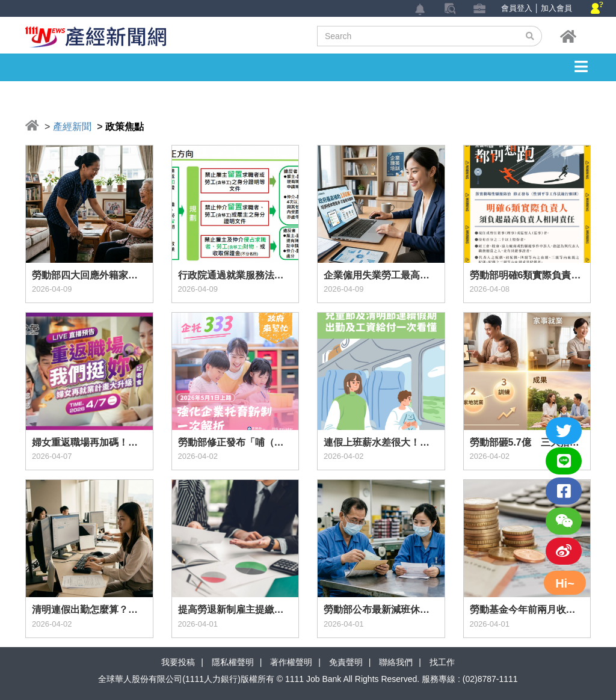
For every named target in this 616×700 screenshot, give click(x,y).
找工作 (442, 662)
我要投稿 (178, 662)
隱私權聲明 (233, 662)
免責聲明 (346, 662)
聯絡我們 (396, 662)
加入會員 (556, 8)
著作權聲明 (291, 662)
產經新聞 (72, 127)
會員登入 (517, 8)
